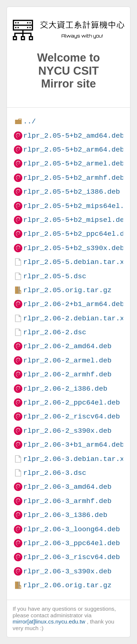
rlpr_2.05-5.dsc (55, 276)
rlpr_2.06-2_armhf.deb (67, 374)
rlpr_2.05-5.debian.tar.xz (76, 262)
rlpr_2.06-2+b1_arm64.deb (73, 304)
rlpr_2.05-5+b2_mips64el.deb (80, 206)
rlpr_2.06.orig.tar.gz (67, 585)
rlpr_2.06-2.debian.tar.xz (76, 318)
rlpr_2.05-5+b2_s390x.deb (73, 248)
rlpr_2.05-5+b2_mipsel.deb (76, 220)
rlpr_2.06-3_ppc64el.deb (71, 543)
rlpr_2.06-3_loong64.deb (71, 529)
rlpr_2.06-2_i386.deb (65, 389)
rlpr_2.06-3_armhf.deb (67, 501)
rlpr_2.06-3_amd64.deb (67, 487)
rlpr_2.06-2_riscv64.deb (71, 416)
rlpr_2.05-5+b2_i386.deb (71, 192)
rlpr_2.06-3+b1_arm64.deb (73, 445)
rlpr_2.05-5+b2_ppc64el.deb (78, 234)
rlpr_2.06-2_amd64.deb (67, 346)
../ (29, 121)
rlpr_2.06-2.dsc (55, 332)
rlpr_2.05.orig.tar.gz (67, 290)
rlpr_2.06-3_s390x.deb (67, 571)
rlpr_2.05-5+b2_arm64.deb (73, 150)
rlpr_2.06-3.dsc (55, 473)
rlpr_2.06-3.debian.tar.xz (76, 459)
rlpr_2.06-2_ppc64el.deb (71, 403)
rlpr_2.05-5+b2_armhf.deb (73, 178)
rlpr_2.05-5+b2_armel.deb (73, 163)
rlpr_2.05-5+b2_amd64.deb (73, 136)
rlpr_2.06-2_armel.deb (67, 360)
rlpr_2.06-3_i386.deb (65, 515)
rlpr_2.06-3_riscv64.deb (71, 557)
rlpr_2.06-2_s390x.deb (67, 431)
